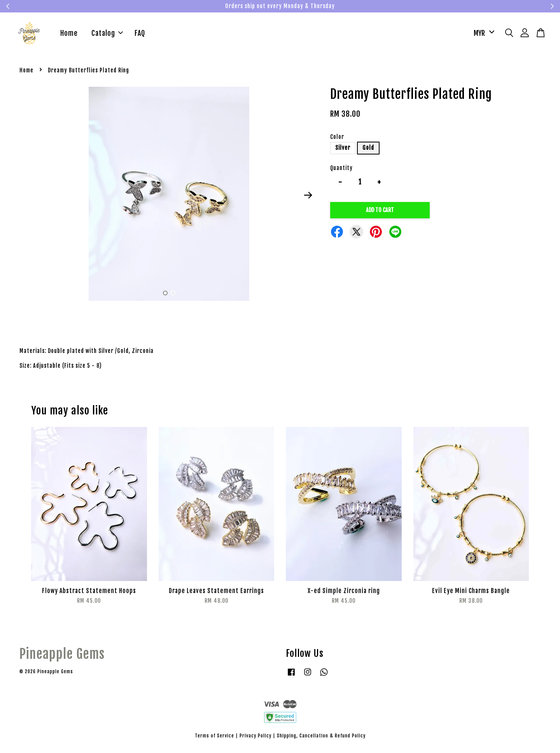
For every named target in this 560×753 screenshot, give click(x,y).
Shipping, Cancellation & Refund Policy (321, 737)
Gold (368, 149)
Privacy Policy (255, 737)
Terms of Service (214, 737)
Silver (343, 149)
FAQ (140, 34)
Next (308, 196)
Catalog (107, 34)
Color (337, 138)
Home (69, 34)
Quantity (341, 169)
